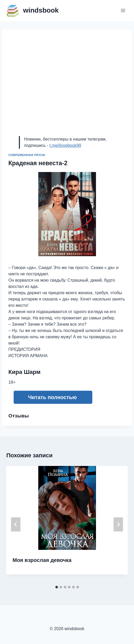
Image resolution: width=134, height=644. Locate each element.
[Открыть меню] (123, 10)
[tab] (57, 587)
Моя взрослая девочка (42, 560)
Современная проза (27, 155)
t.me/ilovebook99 (65, 145)
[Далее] (118, 524)
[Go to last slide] (16, 524)
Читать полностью (52, 397)
